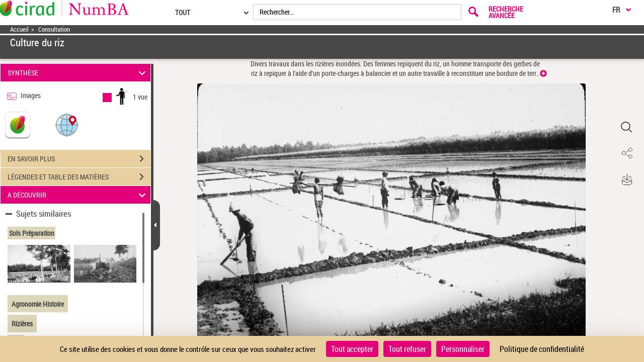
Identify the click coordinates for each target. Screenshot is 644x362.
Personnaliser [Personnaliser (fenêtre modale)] (463, 349)
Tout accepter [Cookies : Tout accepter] (352, 349)
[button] (67, 124)
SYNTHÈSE (78, 73)
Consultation (54, 29)
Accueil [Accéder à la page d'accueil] (19, 29)
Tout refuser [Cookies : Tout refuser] (407, 349)
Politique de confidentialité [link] (542, 349)
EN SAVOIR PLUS (79, 159)
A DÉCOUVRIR (78, 195)
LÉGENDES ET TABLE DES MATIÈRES (79, 177)
